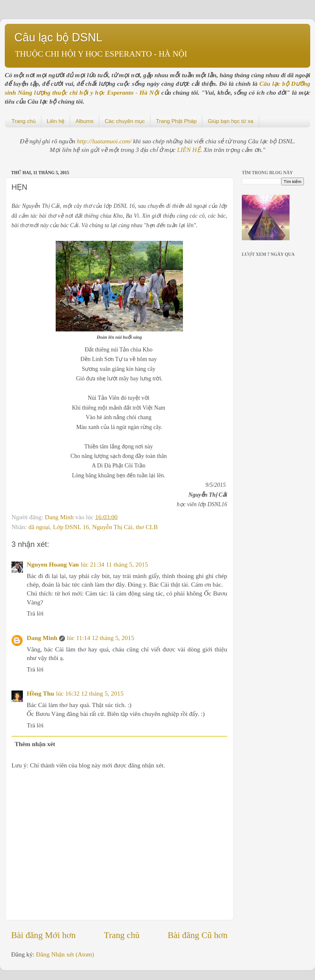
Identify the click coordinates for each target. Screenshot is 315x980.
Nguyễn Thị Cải (112, 527)
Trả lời (35, 613)
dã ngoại (39, 527)
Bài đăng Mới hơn (43, 935)
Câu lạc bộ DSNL (58, 37)
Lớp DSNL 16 (71, 527)
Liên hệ (56, 121)
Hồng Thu (40, 693)
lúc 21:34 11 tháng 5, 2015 (114, 564)
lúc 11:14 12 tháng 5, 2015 (100, 638)
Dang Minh (60, 517)
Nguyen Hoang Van (53, 564)
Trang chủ (24, 121)
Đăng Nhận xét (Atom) (65, 954)
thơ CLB (147, 527)
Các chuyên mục (125, 121)
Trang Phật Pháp (176, 121)
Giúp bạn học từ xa (231, 121)
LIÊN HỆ (189, 150)
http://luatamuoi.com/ (105, 141)
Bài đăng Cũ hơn (198, 935)
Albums (84, 121)
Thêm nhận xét (35, 744)
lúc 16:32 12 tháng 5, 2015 (90, 693)
